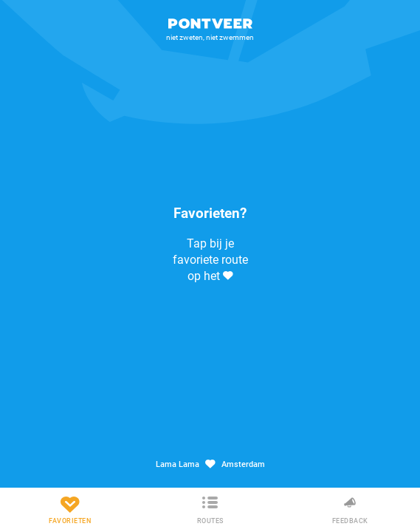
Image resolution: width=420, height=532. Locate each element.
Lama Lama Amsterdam (210, 464)
